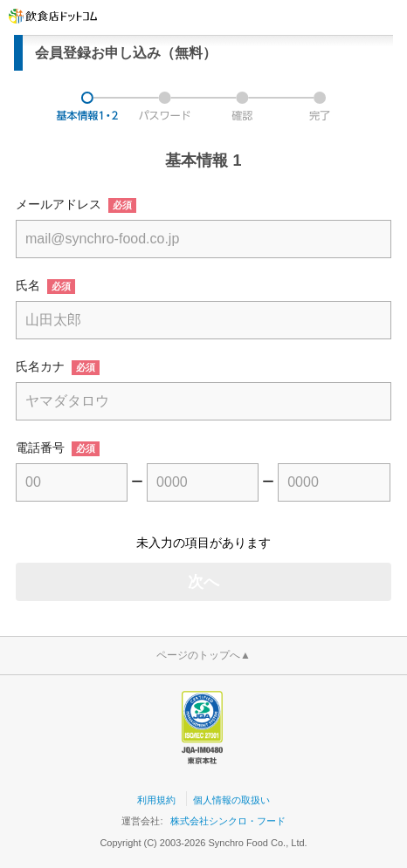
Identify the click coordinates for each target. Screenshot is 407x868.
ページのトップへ (203, 655)
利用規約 (156, 800)
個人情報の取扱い (231, 800)
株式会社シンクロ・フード (228, 821)
